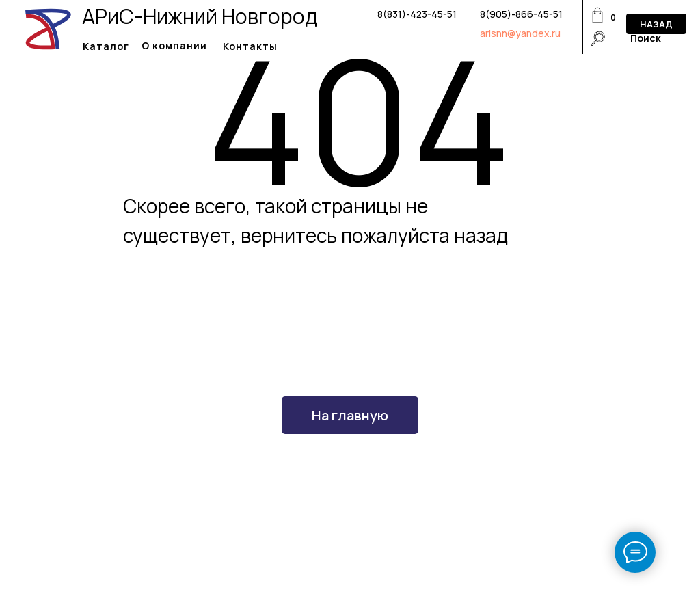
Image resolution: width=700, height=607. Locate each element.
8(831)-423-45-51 (417, 14)
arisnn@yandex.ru (520, 33)
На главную (350, 415)
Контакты (250, 46)
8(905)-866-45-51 (521, 14)
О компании (174, 45)
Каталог (106, 46)
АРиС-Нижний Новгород (200, 16)
